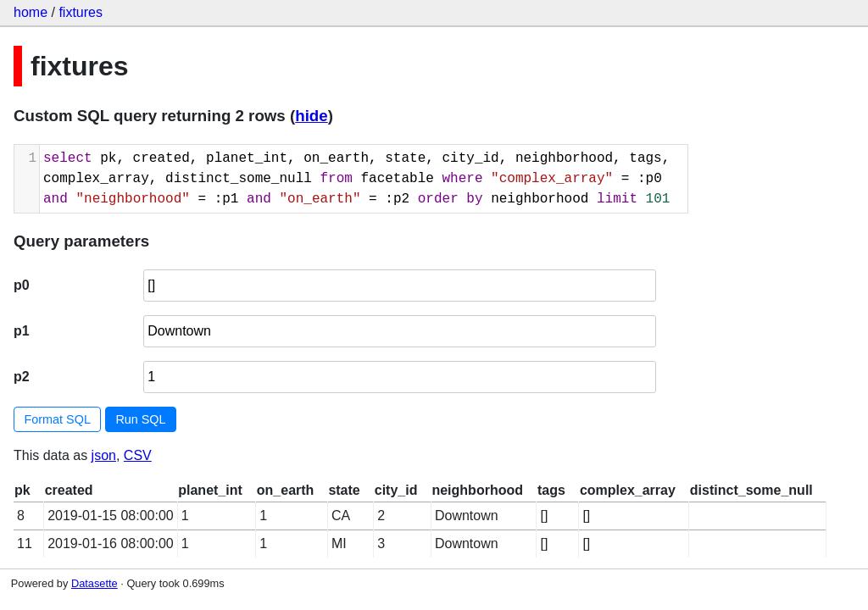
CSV (138, 455)
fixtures (81, 12)
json (104, 455)
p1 (22, 331)
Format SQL (58, 419)
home (31, 12)
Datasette (95, 583)
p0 (22, 285)
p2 (22, 377)
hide (311, 116)
